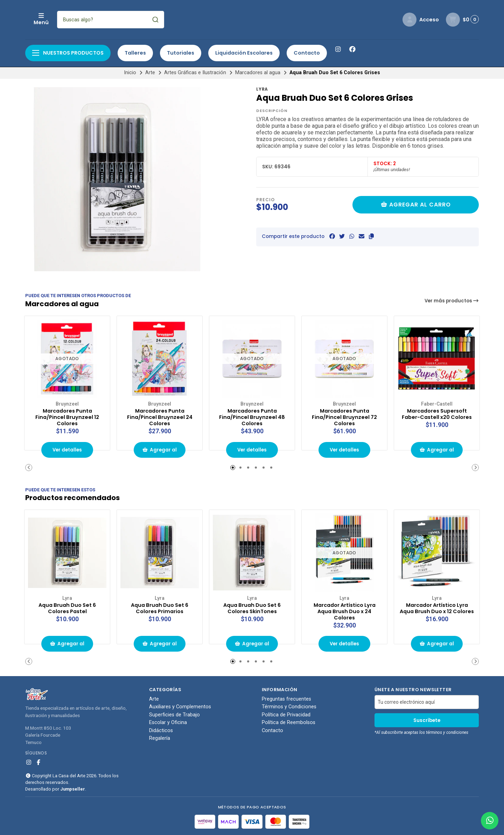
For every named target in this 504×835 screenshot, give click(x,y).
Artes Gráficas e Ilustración (195, 73)
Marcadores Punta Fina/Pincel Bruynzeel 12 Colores (67, 416)
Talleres (135, 53)
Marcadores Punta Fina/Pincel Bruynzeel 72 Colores (345, 416)
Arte (150, 73)
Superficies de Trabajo (174, 714)
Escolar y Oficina (168, 722)
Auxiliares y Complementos (180, 706)
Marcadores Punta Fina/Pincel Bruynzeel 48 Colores (252, 416)
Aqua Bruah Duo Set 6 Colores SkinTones (252, 606)
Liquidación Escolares (244, 53)
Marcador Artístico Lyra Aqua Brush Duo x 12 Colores (437, 609)
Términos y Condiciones (289, 706)
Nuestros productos (68, 53)
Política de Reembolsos (289, 722)
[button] (371, 236)
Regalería (160, 738)
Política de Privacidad (286, 714)
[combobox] (157, 20)
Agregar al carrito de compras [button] (160, 452)
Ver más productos (452, 301)
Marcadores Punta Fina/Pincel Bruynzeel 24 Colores (160, 416)
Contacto (307, 53)
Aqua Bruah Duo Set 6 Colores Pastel (67, 606)
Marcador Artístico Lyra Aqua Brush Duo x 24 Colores (344, 609)
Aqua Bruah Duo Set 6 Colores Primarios (160, 606)
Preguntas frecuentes (286, 699)
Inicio (130, 73)
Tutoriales (181, 53)
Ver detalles (67, 449)
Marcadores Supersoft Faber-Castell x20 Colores (437, 416)
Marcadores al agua (258, 73)
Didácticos (161, 730)
